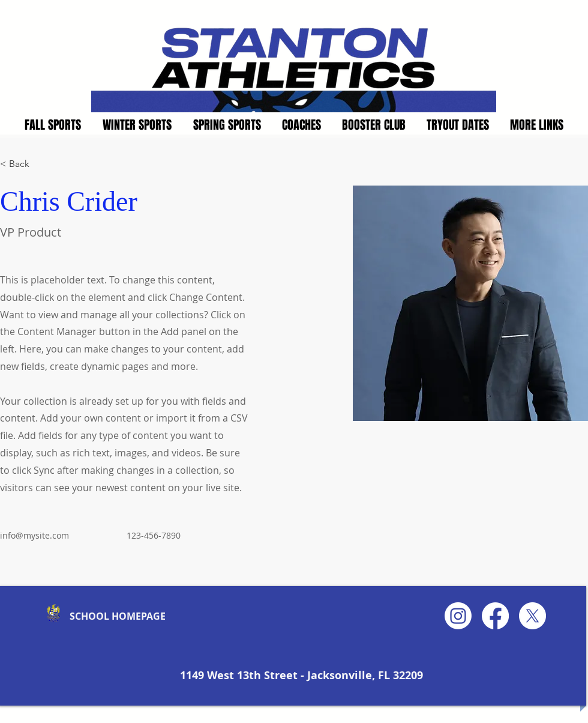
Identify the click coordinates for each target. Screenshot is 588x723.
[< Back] (24, 164)
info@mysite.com (34, 535)
